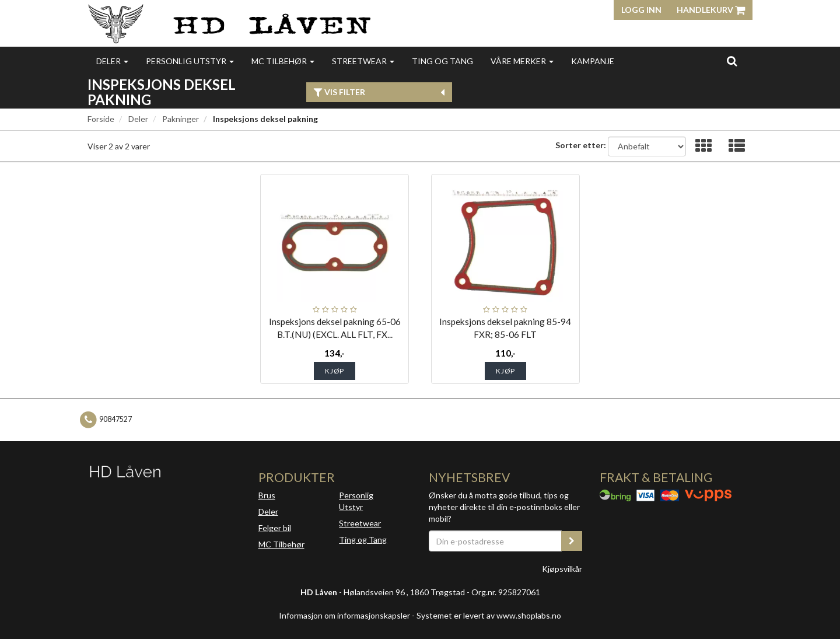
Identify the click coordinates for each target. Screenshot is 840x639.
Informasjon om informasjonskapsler (344, 615)
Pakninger (181, 119)
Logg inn (641, 10)
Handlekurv (711, 10)
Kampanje (593, 61)
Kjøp (335, 371)
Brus (267, 495)
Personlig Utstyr (356, 501)
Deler (112, 61)
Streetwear (363, 61)
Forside (101, 119)
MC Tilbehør (283, 61)
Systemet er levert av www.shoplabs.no (489, 615)
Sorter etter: (581, 145)
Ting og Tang (442, 61)
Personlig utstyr (190, 61)
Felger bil (275, 528)
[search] (732, 61)
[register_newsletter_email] (572, 541)
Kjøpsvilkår (562, 569)
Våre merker (522, 61)
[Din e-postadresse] (495, 541)
